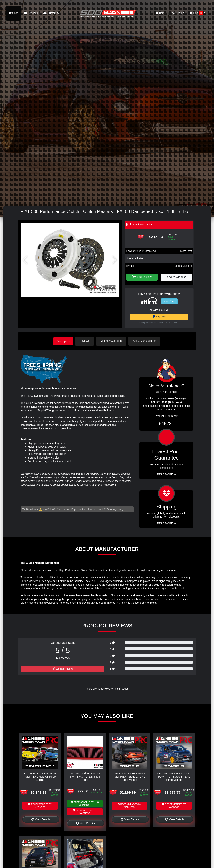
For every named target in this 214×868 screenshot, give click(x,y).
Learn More (169, 301)
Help (161, 13)
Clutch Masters (183, 266)
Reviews (86, 341)
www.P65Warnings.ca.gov (111, 509)
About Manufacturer (146, 341)
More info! (186, 251)
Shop (13, 13)
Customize (52, 13)
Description (63, 341)
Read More (166, 474)
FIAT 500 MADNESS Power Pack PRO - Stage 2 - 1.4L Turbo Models (129, 776)
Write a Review (63, 668)
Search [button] (178, 13)
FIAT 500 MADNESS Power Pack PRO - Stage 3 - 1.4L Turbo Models (174, 776)
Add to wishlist (176, 277)
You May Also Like (113, 341)
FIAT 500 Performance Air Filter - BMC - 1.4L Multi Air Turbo (85, 776)
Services (31, 13)
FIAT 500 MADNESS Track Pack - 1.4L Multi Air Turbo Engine (40, 776)
